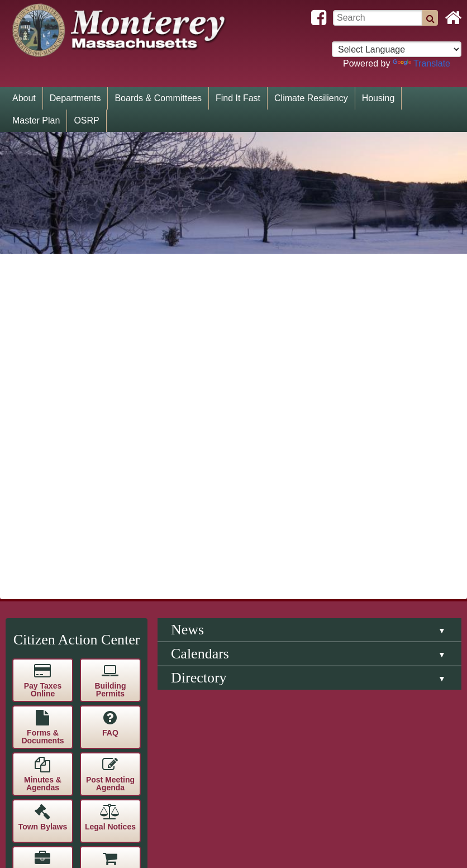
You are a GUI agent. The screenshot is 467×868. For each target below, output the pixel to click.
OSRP (86, 120)
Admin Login (344, 597)
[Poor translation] (41, 679)
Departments (75, 98)
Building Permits (110, 222)
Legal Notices (110, 359)
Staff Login (344, 583)
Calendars (200, 186)
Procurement (110, 406)
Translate (421, 63)
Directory (199, 210)
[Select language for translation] (397, 49)
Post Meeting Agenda (110, 316)
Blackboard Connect (42, 504)
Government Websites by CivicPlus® (343, 570)
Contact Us (111, 453)
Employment (42, 406)
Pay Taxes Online (43, 222)
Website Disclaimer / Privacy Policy (344, 556)
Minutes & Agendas (43, 316)
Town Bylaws (43, 359)
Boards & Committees (158, 98)
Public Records (42, 457)
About (24, 98)
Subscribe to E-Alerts (110, 504)
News (187, 162)
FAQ (110, 265)
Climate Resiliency (311, 98)
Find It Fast (238, 98)
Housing (378, 98)
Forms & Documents (42, 269)
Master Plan (36, 120)
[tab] (309, 163)
